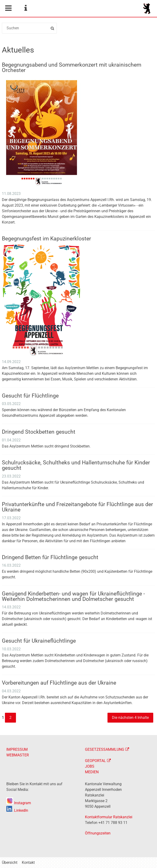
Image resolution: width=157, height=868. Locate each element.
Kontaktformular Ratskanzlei (109, 817)
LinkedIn (17, 810)
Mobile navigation (8, 8)
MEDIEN (92, 772)
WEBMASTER (18, 755)
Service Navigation (26, 8)
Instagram (19, 803)
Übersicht (10, 862)
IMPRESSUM (17, 749)
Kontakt (28, 862)
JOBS (90, 766)
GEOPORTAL (95, 761)
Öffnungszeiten (98, 833)
